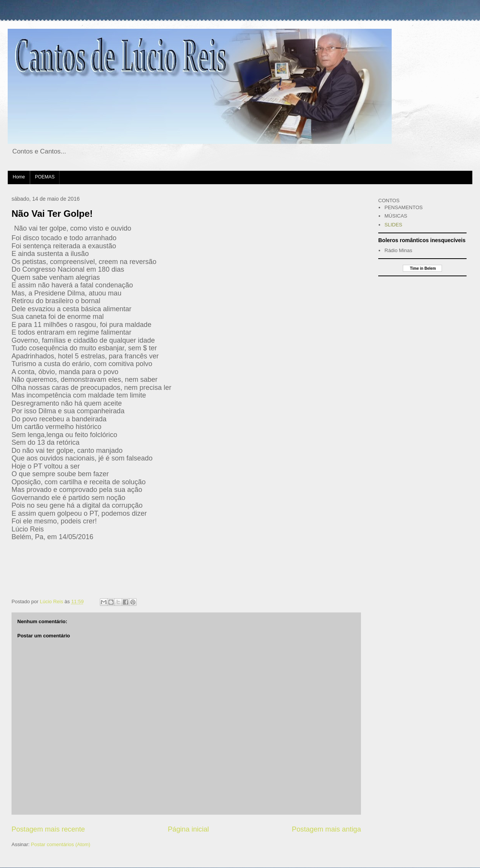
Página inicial (188, 829)
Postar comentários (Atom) (61, 844)
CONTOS (389, 200)
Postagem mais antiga (326, 829)
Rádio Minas (398, 250)
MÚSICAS (396, 216)
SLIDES (393, 225)
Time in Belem (422, 268)
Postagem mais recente (48, 829)
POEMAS (45, 177)
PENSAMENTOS (403, 207)
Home (19, 177)
